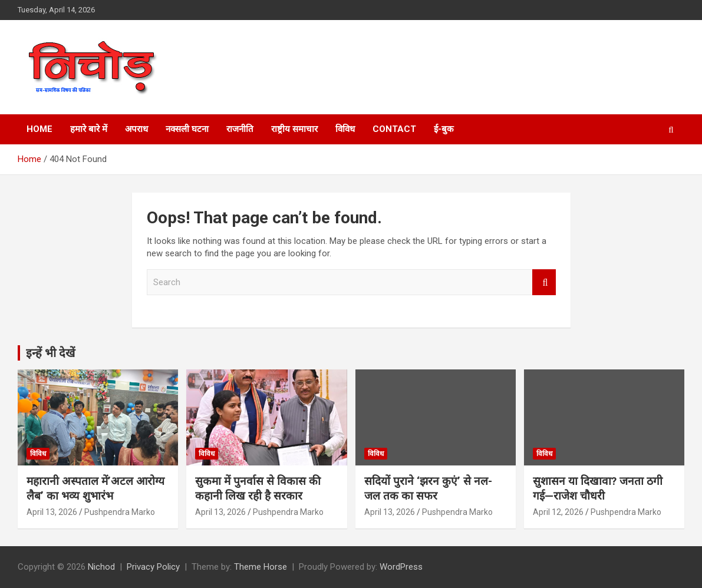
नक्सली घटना (187, 129)
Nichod (101, 567)
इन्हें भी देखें (50, 353)
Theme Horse (261, 567)
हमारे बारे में (89, 129)
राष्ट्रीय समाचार (294, 129)
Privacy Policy (153, 567)
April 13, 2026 (52, 512)
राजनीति (240, 129)
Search (544, 283)
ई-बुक (444, 129)
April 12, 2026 (558, 512)
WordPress (401, 567)
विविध (345, 129)
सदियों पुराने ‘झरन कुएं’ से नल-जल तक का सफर (428, 488)
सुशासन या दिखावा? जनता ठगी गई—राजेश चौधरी (598, 488)
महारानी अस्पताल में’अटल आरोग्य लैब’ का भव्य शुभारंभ (95, 488)
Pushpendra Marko (120, 512)
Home (39, 129)
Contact (394, 129)
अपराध (136, 129)
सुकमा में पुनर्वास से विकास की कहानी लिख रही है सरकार (258, 488)
